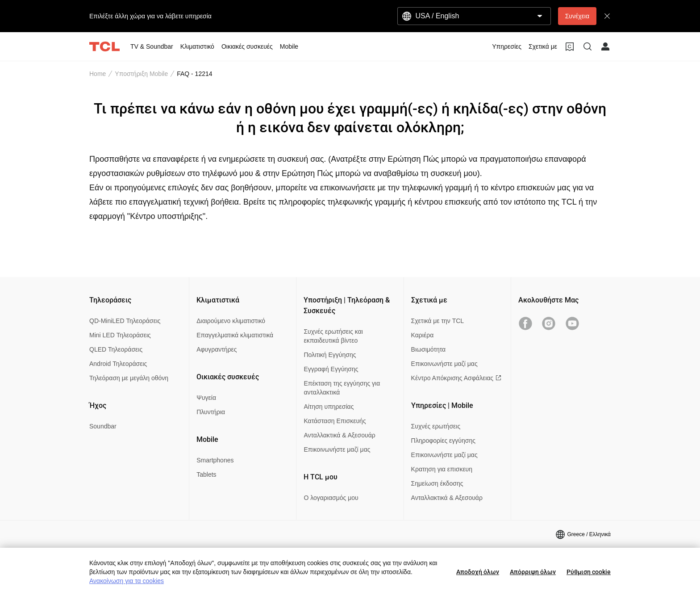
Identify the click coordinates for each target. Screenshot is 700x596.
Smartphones (215, 460)
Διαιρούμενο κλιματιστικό (231, 321)
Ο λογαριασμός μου (331, 498)
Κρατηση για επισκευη (442, 469)
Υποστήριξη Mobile (141, 74)
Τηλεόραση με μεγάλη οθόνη (129, 378)
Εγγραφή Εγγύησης (331, 369)
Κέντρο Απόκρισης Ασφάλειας (456, 378)
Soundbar (103, 426)
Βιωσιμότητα (429, 349)
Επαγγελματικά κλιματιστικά (235, 335)
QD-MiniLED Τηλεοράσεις (125, 321)
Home (98, 74)
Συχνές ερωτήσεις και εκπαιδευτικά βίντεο (333, 336)
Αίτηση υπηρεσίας (329, 407)
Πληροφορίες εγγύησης (443, 441)
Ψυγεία (206, 398)
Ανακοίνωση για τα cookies (127, 581)
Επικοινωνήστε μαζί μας (337, 449)
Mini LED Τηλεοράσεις (120, 335)
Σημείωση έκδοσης (437, 483)
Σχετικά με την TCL (438, 321)
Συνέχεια (577, 16)
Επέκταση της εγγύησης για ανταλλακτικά (342, 388)
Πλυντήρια (211, 412)
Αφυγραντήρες (217, 349)
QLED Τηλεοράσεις (116, 349)
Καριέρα (423, 335)
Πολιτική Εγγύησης (330, 355)
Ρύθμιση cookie (589, 572)
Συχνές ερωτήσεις (436, 426)
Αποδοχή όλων (478, 572)
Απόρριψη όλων (533, 572)
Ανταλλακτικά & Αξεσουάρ (339, 435)
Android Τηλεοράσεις (118, 364)
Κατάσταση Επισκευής (335, 421)
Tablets (206, 474)
